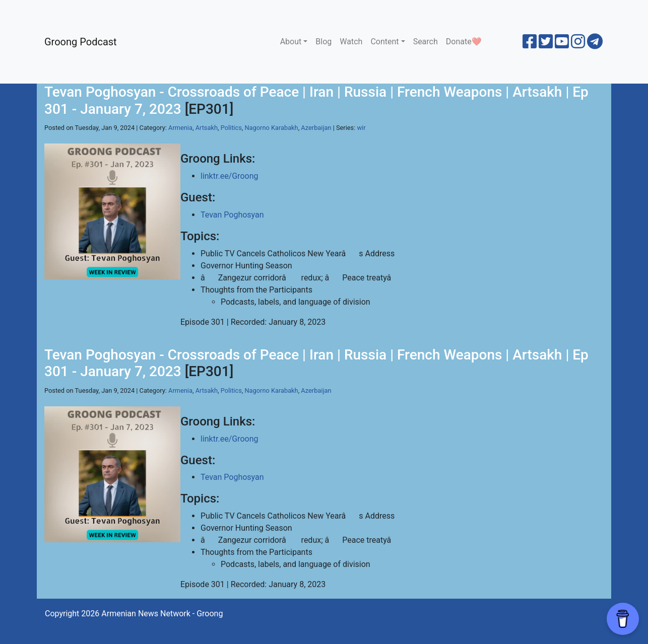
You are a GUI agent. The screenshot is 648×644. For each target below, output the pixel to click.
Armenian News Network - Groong (162, 614)
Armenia (180, 128)
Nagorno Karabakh (271, 128)
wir (362, 128)
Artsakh (207, 128)
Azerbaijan (316, 128)
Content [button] (384, 42)
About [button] (291, 42)
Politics (231, 128)
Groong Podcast (81, 42)
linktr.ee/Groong (229, 176)
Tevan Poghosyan (232, 215)
